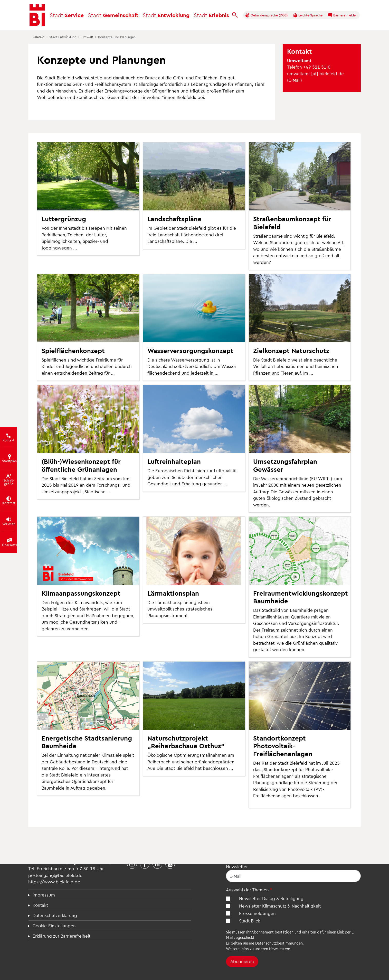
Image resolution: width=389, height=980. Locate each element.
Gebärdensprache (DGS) (266, 15)
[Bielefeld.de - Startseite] (37, 15)
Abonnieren (242, 961)
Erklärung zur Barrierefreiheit (61, 936)
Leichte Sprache (308, 15)
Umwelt (87, 37)
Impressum (44, 895)
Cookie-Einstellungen (54, 926)
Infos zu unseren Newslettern (265, 949)
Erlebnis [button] (211, 15)
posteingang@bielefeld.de (55, 875)
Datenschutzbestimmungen (279, 943)
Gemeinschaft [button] (113, 15)
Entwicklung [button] (166, 15)
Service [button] (67, 15)
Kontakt (40, 905)
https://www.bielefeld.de (54, 882)
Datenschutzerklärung (55, 915)
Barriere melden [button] (343, 15)
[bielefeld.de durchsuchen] (235, 15)
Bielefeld (38, 37)
